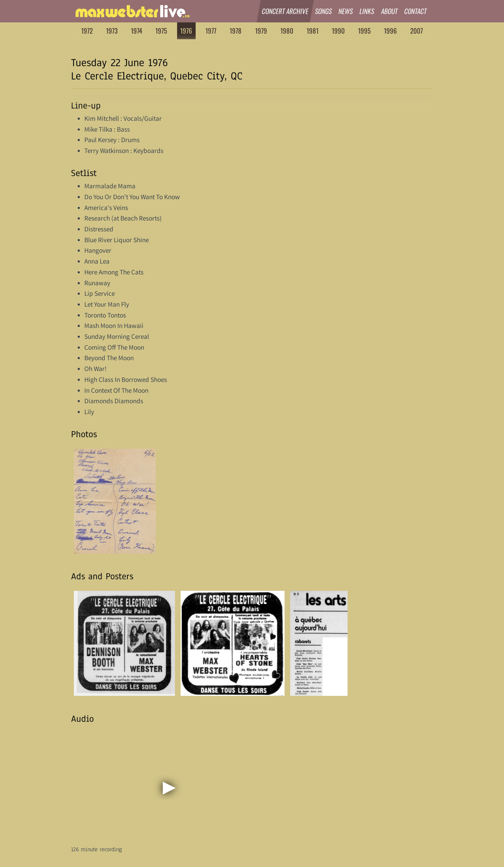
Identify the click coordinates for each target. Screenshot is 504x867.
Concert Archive (285, 11)
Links (367, 11)
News (346, 11)
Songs (324, 11)
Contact (416, 11)
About (390, 11)
